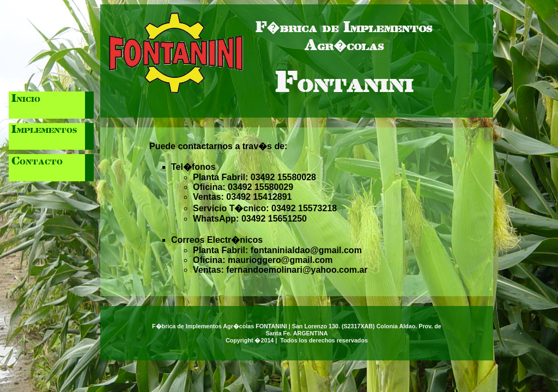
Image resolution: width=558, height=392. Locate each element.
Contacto (37, 162)
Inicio (26, 99)
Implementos (44, 130)
